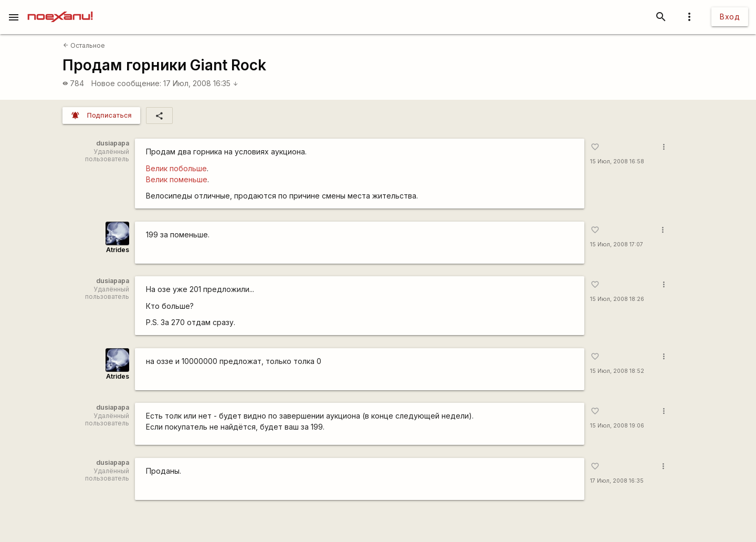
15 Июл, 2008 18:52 (617, 371)
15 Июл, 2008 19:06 (617, 426)
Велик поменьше (177, 179)
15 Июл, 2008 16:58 (617, 161)
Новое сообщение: (126, 83)
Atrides (118, 250)
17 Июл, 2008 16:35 (201, 83)
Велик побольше (176, 168)
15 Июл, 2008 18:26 (617, 299)
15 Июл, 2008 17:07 (617, 244)
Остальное (84, 45)
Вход (730, 17)
